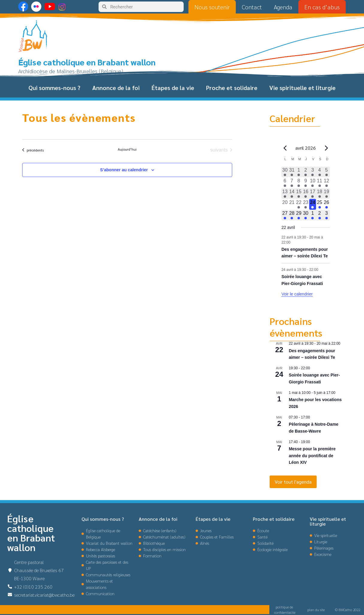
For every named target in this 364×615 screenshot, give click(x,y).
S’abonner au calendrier (124, 170)
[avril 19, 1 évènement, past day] (326, 193)
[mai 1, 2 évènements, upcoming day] (313, 215)
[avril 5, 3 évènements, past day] (326, 172)
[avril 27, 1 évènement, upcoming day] (285, 215)
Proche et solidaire (232, 88)
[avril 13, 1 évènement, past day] (285, 193)
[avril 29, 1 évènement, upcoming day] (299, 215)
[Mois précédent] (285, 148)
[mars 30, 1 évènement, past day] (285, 172)
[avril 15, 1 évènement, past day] (299, 193)
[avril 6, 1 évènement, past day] (285, 183)
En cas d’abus (322, 7)
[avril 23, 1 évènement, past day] (306, 204)
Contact (252, 7)
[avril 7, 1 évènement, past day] (292, 183)
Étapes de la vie (173, 88)
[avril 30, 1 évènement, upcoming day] (306, 215)
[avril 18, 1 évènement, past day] (320, 193)
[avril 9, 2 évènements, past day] (306, 183)
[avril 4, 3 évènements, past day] (320, 172)
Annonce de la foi (116, 88)
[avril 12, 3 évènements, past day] (326, 183)
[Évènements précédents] (33, 150)
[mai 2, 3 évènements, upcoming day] (320, 215)
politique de (285, 607)
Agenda (283, 7)
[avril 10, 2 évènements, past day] (313, 183)
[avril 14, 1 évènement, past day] (292, 193)
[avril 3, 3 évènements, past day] (313, 172)
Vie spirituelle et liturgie (302, 88)
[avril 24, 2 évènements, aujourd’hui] (313, 204)
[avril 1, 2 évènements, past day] (299, 172)
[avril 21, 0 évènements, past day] (292, 204)
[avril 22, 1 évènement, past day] (299, 204)
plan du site (316, 610)
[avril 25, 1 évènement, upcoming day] (320, 204)
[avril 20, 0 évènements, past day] (285, 204)
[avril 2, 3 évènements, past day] (306, 172)
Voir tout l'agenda (293, 482)
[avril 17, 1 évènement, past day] (313, 193)
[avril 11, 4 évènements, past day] (320, 183)
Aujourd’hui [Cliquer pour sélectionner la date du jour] (127, 149)
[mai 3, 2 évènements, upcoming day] (326, 215)
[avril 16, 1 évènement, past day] (306, 193)
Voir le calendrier (297, 294)
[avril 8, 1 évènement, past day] (299, 183)
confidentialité (285, 612)
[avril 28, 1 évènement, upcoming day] (292, 215)
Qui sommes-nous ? (54, 88)
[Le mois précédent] (326, 148)
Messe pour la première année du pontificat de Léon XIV (312, 456)
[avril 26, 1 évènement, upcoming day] (326, 204)
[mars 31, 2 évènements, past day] (292, 172)
